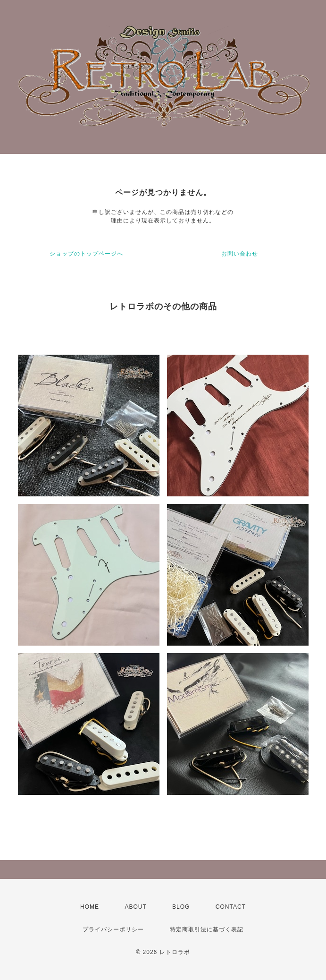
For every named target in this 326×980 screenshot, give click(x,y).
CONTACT (231, 907)
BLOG (181, 907)
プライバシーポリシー (113, 929)
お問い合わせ (240, 254)
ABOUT (135, 907)
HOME (90, 907)
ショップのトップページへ (86, 254)
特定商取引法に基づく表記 (207, 929)
